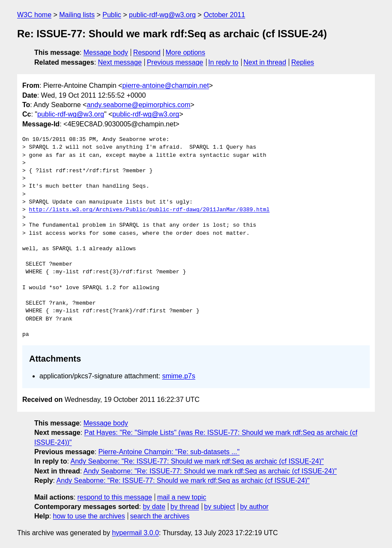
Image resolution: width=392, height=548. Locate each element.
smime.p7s (178, 376)
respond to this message (114, 497)
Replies (303, 62)
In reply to (223, 62)
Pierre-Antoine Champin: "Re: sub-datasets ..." (169, 452)
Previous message (175, 62)
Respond (147, 52)
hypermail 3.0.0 (135, 533)
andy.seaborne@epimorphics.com (138, 105)
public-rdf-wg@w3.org (162, 15)
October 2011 (224, 15)
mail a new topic (182, 497)
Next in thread (265, 62)
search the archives (160, 516)
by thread (185, 507)
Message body (106, 52)
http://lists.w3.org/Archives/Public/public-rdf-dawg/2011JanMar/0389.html (150, 210)
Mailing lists (77, 15)
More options (186, 52)
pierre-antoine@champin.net (165, 85)
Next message (120, 62)
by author (254, 507)
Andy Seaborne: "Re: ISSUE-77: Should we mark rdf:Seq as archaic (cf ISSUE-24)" (197, 461)
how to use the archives (89, 516)
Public (112, 15)
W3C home (34, 15)
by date (154, 507)
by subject (219, 507)
